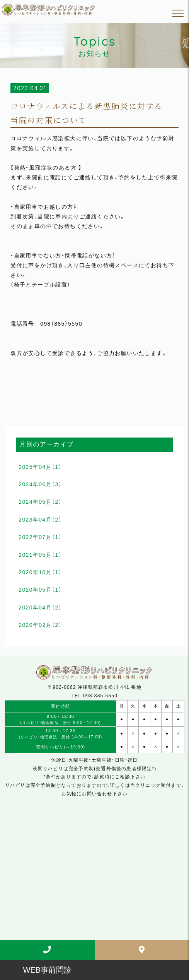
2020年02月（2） (40, 625)
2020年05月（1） (40, 590)
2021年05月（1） (40, 555)
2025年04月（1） (40, 467)
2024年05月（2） (40, 502)
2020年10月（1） (40, 572)
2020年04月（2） (40, 608)
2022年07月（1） (40, 537)
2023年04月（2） (40, 520)
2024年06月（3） (40, 484)
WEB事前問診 (47, 970)
